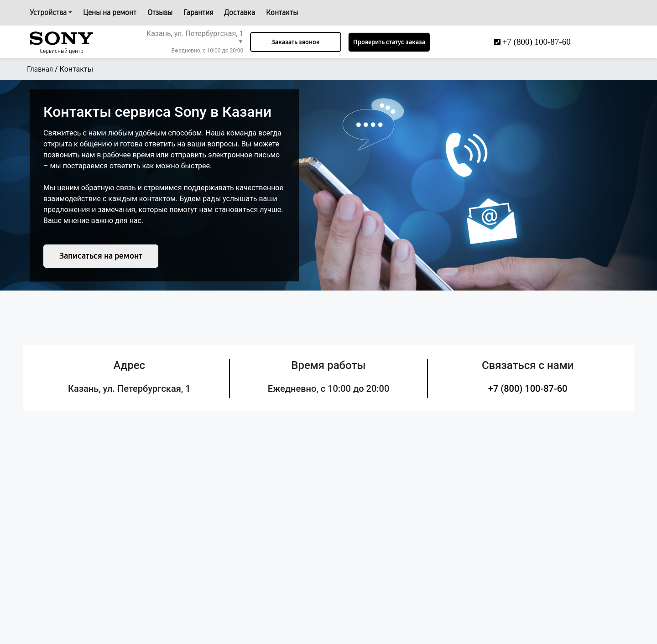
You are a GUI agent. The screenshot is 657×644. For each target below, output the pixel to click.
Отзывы (160, 13)
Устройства (48, 13)
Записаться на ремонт (101, 256)
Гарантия (198, 13)
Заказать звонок (296, 42)
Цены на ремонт (110, 13)
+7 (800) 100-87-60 (528, 389)
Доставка (240, 13)
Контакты (282, 13)
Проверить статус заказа (389, 42)
